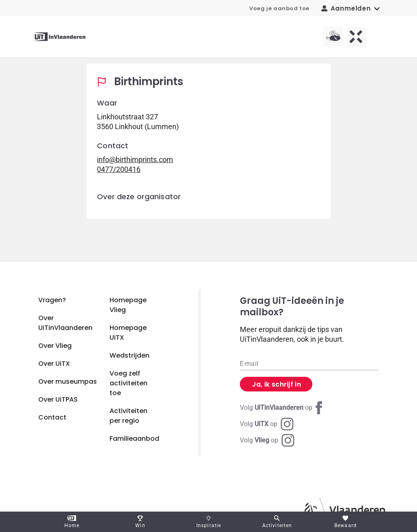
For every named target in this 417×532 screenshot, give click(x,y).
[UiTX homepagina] (356, 37)
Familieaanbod (134, 439)
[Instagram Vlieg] (267, 440)
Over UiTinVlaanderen (65, 323)
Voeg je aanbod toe (279, 8)
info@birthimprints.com (135, 159)
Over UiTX (54, 364)
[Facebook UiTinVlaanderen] (283, 408)
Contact (52, 417)
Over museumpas (68, 381)
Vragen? (52, 300)
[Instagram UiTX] (267, 424)
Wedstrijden (129, 355)
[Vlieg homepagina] (333, 37)
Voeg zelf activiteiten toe (128, 383)
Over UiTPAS (58, 399)
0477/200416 (119, 169)
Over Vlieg (55, 346)
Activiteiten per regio (128, 416)
